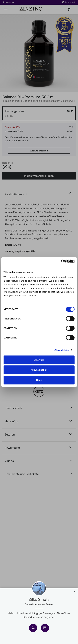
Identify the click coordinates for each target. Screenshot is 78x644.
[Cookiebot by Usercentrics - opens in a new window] (61, 262)
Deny (39, 380)
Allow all (39, 360)
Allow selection (39, 370)
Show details (62, 350)
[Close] (75, 591)
